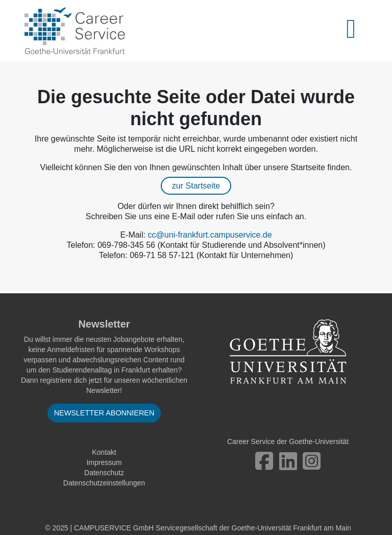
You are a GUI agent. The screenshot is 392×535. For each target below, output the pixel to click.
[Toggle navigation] (357, 31)
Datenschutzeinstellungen (104, 483)
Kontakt (104, 452)
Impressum (104, 462)
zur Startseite (196, 186)
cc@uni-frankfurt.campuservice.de (210, 235)
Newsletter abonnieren (104, 413)
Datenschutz (104, 473)
